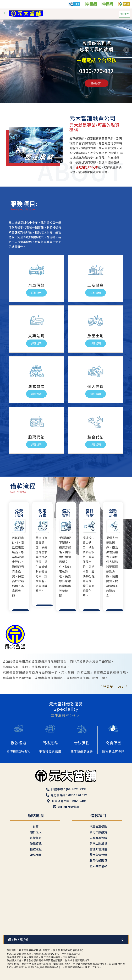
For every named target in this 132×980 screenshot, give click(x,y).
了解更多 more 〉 (114, 686)
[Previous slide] (6, 50)
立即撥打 (124, 14)
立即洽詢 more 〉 (66, 715)
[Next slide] (126, 50)
